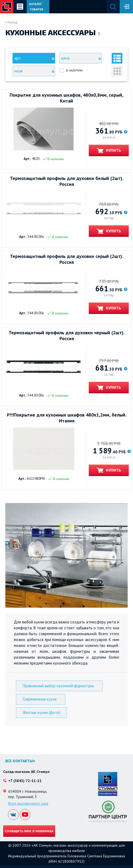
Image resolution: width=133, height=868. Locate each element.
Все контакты (19, 761)
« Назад (11, 22)
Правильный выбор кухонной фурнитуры (59, 686)
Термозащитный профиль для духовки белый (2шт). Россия (67, 181)
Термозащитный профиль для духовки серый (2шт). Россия (66, 259)
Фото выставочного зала (28, 803)
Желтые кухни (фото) (41, 712)
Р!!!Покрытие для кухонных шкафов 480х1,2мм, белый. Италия (67, 418)
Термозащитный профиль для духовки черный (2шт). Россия (66, 336)
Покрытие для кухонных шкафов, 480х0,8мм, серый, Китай (66, 98)
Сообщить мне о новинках (29, 831)
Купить (113, 150)
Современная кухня (41, 699)
